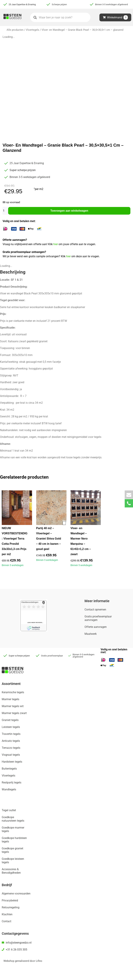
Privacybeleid (10, 900)
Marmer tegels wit (13, 706)
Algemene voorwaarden (16, 894)
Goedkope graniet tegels (12, 850)
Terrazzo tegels (11, 748)
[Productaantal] (5, 211)
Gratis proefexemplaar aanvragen (98, 618)
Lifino (39, 961)
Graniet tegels (10, 720)
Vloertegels (32, 30)
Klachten (7, 914)
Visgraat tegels (11, 755)
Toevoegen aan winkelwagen (69, 211)
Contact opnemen (95, 610)
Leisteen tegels (11, 727)
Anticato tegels (11, 741)
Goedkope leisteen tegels (13, 861)
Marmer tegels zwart (14, 713)
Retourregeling (11, 907)
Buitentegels (9, 769)
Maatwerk (91, 634)
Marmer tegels (10, 699)
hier (56, 244)
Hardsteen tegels (12, 762)
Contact (6, 921)
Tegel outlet (9, 810)
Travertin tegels (11, 734)
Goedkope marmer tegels (13, 829)
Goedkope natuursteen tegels (13, 819)
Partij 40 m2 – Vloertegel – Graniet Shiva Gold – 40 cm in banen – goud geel (49, 539)
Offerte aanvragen (96, 627)
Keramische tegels (13, 692)
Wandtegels (9, 789)
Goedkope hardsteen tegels (14, 840)
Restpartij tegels (12, 782)
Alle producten (15, 30)
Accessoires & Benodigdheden (11, 871)
